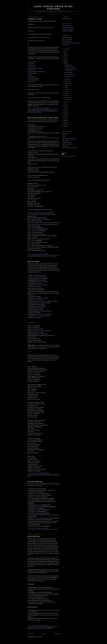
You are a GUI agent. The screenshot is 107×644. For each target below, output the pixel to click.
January (67, 99)
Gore (33, 295)
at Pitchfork (36, 550)
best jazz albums (39, 628)
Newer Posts (31, 634)
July (66, 87)
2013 (65, 112)
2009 (65, 120)
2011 (65, 116)
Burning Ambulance (32, 73)
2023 (65, 55)
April (66, 93)
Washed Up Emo (32, 77)
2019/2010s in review (35, 19)
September (68, 83)
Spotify (40, 52)
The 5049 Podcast (32, 62)
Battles (33, 244)
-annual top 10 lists (66, 26)
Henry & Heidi (31, 81)
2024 (65, 53)
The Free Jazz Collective (49, 552)
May (66, 91)
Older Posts (57, 634)
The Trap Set (31, 64)
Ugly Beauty (30, 545)
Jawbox (34, 228)
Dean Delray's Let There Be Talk (35, 68)
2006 (65, 126)
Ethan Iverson (65, 140)
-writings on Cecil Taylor (68, 31)
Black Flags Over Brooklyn (39, 213)
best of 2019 (48, 255)
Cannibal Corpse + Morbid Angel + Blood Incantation (43, 214)
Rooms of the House (39, 277)
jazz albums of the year (46, 629)
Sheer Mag (33, 241)
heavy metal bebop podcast (35, 113)
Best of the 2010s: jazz (35, 482)
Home (44, 634)
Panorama (36, 153)
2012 (65, 114)
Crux (36, 296)
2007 (65, 124)
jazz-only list (54, 122)
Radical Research (32, 70)
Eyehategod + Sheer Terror (38, 219)
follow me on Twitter (67, 41)
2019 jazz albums (41, 627)
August (67, 85)
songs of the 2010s (53, 355)
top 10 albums (52, 256)
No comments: (46, 108)
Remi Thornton (66, 146)
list (39, 21)
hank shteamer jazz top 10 (39, 111)
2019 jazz (34, 627)
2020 (65, 61)
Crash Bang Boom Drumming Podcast (37, 72)
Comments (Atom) (38, 637)
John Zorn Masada (35, 247)
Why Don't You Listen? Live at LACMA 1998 (49, 615)
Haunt (29, 187)
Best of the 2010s (33, 262)
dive (36, 93)
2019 (65, 63)
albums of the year (37, 109)
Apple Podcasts (34, 52)
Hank (65, 154)
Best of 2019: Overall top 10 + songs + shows (43, 118)
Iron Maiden (34, 232)
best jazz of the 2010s (37, 529)
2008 (65, 122)
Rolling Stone (65, 133)
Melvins (33, 242)
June (66, 89)
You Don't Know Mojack (33, 80)
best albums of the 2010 (38, 474)
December (67, 65)
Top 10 (46, 256)
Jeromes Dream (35, 231)
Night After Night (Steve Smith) (69, 139)
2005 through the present (44, 37)
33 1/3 (64, 135)
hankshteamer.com (66, 19)
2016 (65, 106)
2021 (65, 59)
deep (34, 93)
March (67, 95)
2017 (65, 104)
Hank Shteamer (48, 628)
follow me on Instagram (67, 39)
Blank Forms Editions (36, 620)
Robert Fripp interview (34, 90)
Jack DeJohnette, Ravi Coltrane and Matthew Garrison (44, 224)
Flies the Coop (39, 144)
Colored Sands (39, 347)
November (67, 79)
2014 (65, 110)
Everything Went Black (33, 78)
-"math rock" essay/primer (68, 29)
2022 (65, 57)
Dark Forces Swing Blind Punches (54, 8)
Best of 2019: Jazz (34, 536)
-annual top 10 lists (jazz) (68, 27)
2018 (65, 102)
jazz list (33, 31)
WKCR (64, 137)
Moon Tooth (35, 229)
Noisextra (30, 75)
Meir (45, 349)
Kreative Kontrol (32, 65)
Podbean (45, 52)
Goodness (38, 308)
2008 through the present (38, 41)
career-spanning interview (37, 98)
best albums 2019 (47, 109)
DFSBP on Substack (67, 38)
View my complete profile (69, 156)
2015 (65, 108)
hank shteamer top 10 (52, 111)
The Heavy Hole (32, 67)
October (67, 81)
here (35, 270)
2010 (65, 118)
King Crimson (35, 239)
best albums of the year (38, 255)
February (67, 97)
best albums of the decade (52, 474)
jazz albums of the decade (51, 529)
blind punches (45, 475)
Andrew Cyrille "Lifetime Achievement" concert (43, 223)
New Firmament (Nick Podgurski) (70, 148)
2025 (65, 51)
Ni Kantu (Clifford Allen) (67, 144)
